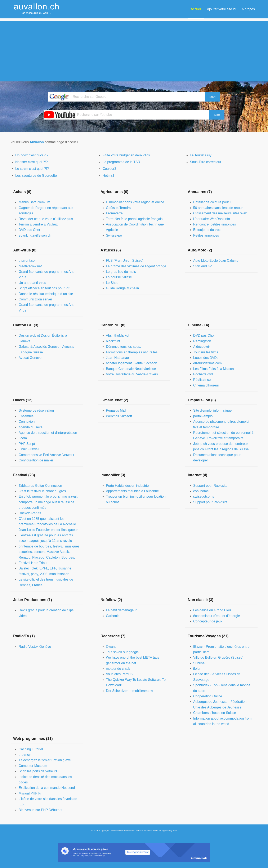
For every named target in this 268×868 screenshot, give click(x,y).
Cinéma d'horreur (206, 385)
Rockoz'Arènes (30, 513)
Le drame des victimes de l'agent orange (136, 266)
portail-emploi (203, 416)
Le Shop (112, 283)
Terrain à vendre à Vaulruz (38, 224)
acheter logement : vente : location (132, 363)
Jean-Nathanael (118, 358)
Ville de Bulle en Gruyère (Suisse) (218, 657)
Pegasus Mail (116, 410)
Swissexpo (114, 235)
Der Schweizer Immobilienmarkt (130, 691)
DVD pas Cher (29, 230)
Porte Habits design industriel (128, 486)
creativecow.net (30, 266)
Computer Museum (33, 766)
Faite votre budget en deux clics (126, 155)
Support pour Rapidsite (210, 486)
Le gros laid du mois (121, 272)
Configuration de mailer (36, 460)
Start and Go (203, 266)
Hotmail (108, 176)
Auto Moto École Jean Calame (216, 261)
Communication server (35, 299)
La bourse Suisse (119, 277)
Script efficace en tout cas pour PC (44, 288)
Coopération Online (208, 696)
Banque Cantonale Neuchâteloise (131, 369)
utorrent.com (28, 261)
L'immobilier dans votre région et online (135, 202)
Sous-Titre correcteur (206, 162)
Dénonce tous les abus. (123, 347)
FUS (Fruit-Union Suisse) (125, 261)
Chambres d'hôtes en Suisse (215, 713)
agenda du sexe (31, 427)
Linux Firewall (29, 449)
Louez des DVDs (206, 358)
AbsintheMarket (118, 335)
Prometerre (114, 213)
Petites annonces (206, 235)
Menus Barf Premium (34, 202)
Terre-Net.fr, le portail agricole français (134, 219)
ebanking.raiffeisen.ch (35, 235)
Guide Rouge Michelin (122, 288)
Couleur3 (109, 169)
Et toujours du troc (207, 230)
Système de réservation (36, 410)
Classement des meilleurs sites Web (220, 213)
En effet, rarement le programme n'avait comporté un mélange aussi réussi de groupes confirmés (48, 502)
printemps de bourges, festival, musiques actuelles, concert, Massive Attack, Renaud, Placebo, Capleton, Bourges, (49, 552)
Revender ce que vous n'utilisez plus (46, 219)
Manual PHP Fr (30, 793)
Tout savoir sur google (122, 652)
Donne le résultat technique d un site (46, 294)
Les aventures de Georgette (36, 176)
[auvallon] (37, 9)
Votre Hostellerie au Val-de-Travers (132, 374)
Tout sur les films (206, 352)
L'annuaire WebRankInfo (212, 219)
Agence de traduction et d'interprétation (48, 433)
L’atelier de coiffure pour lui (213, 202)
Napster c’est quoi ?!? (32, 162)
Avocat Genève (30, 358)
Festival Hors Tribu (33, 563)
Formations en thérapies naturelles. (132, 352)
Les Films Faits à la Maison (214, 369)
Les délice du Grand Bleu (212, 610)
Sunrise (199, 663)
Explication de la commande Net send (47, 788)
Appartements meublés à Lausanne (132, 491)
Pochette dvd (203, 374)
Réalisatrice (202, 380)
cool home (201, 491)
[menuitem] (196, 9)
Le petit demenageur (121, 610)
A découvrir (202, 347)
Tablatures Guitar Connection (40, 486)
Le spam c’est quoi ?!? (32, 169)
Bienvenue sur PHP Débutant (41, 810)
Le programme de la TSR (121, 162)
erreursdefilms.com (207, 363)
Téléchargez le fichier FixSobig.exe (45, 760)
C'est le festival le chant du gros (42, 491)
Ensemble (26, 416)
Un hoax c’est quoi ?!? (32, 155)
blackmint (113, 341)
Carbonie (113, 616)
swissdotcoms (204, 496)
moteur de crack (118, 669)
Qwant (111, 647)
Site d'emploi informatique (213, 410)
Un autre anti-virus (32, 283)
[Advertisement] (134, 50)
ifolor (197, 669)
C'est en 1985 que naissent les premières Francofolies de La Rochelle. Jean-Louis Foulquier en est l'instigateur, (49, 524)
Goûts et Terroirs (118, 208)
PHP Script (27, 444)
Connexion (27, 422)
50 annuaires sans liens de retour (218, 208)
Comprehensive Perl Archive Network (46, 455)
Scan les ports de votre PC (39, 771)
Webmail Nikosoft (119, 416)
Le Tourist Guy (201, 155)
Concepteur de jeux (208, 621)
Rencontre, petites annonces (215, 224)
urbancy (25, 755)
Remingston (202, 341)
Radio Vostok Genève (35, 647)
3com (23, 438)
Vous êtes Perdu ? (120, 674)
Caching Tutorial (31, 749)
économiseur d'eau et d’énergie (217, 616)
